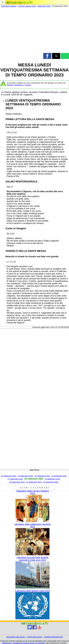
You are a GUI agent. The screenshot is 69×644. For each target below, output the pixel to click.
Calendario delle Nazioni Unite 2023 (32, 591)
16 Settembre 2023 (59, 476)
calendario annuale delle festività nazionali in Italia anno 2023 (32, 559)
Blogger (10, 85)
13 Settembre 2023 (9, 476)
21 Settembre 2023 (34, 482)
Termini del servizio (35, 637)
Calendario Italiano (9, 6)
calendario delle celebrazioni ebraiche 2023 (32, 526)
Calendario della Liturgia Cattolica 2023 (32, 492)
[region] (34, 31)
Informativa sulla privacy (16, 637)
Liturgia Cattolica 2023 (27, 6)
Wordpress (19, 85)
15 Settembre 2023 (42, 476)
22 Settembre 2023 (51, 482)
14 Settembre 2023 (25, 476)
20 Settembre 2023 (17, 482)
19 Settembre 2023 (52, 479)
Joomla (28, 85)
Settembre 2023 (44, 6)
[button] (3, 2)
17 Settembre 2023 (15, 479)
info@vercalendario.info (54, 637)
